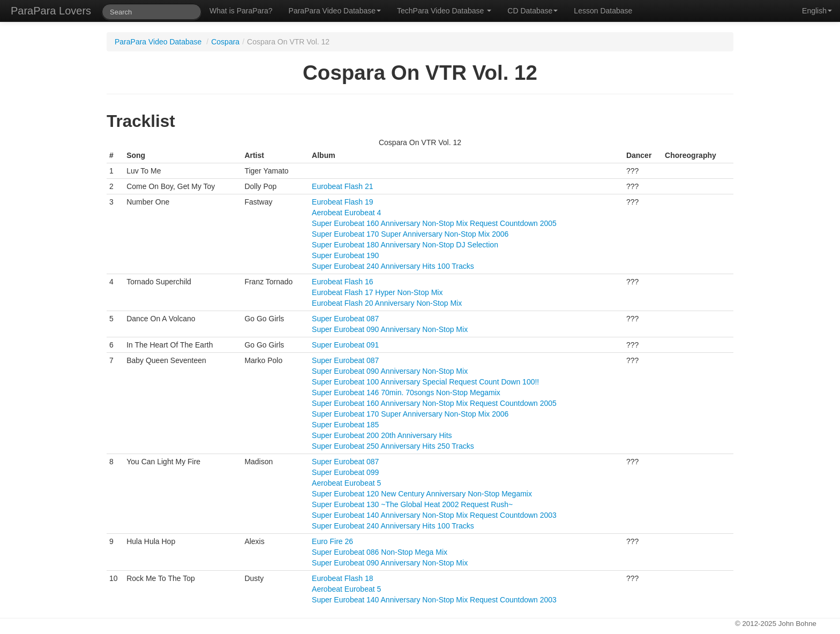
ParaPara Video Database (335, 11)
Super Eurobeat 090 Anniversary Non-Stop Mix (390, 329)
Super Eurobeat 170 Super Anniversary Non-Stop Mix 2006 (410, 234)
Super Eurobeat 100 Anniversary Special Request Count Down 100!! (425, 382)
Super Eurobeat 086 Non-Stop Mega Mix (380, 552)
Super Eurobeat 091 (345, 345)
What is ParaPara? (241, 11)
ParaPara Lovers (51, 11)
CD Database (532, 11)
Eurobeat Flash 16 (342, 282)
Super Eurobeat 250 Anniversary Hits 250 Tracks (393, 446)
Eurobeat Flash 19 (342, 202)
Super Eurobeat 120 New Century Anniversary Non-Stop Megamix (422, 494)
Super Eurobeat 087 (345, 319)
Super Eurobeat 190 (345, 255)
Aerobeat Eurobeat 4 (346, 213)
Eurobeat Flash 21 (342, 186)
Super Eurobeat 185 (345, 425)
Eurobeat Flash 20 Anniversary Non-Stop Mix (387, 303)
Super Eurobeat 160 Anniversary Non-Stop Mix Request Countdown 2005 (434, 223)
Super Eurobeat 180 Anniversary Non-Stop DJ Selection (405, 245)
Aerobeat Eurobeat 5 (346, 483)
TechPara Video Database (444, 11)
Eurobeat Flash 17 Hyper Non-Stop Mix (377, 292)
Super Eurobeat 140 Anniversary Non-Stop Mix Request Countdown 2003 (434, 515)
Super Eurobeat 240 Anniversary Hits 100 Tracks (393, 266)
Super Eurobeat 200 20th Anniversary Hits (382, 435)
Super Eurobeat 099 (345, 472)
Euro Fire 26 (332, 541)
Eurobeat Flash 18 (342, 578)
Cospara (225, 42)
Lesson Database (603, 11)
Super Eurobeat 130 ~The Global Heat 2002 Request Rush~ (412, 504)
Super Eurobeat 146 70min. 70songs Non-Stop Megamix (406, 393)
